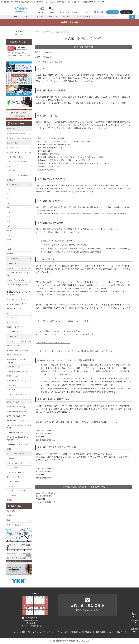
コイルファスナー (13, 336)
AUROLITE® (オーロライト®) (17, 371)
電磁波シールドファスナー (16, 327)
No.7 (9, 226)
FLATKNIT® (11, 390)
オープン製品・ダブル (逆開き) (18, 161)
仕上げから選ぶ (12, 143)
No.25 (9, 198)
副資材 (9, 449)
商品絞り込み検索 (70, 22)
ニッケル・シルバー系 (15, 463)
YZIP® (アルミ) (12, 313)
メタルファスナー (13, 263)
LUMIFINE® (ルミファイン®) (17, 432)
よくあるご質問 (39, 17)
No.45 (9, 212)
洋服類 (9, 516)
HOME (16, 17)
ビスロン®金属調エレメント (17, 411)
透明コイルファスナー (15, 367)
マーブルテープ (12, 318)
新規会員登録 (113, 12)
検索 (132, 17)
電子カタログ (67, 17)
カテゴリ (26, 17)
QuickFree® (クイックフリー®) (18, 444)
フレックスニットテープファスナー (18, 396)
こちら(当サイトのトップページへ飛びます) (53, 343)
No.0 (9, 189)
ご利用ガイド (63, 13)
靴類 (9, 520)
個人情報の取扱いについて (103, 632)
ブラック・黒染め (13, 481)
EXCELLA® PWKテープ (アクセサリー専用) (19, 293)
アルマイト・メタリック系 (16, 491)
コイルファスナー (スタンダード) (18, 341)
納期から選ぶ (12, 129)
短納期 (16, 134)
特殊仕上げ (11, 180)
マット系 (10, 486)
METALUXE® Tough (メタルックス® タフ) (19, 427)
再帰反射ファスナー (14, 376)
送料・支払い (42, 13)
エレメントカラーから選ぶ (16, 454)
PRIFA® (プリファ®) (14, 355)
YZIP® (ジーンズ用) (14, 309)
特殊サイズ (11, 254)
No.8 (9, 235)
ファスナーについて (51, 632)
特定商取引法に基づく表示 (80, 632)
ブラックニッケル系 (14, 477)
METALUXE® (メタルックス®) (17, 421)
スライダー (11, 171)
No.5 (9, 217)
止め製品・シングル (14, 148)
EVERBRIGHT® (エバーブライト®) (18, 274)
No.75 (9, 231)
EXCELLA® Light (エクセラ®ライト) (18, 286)
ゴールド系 (11, 458)
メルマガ (85, 13)
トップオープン (12, 332)
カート (135, 612)
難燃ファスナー (12, 322)
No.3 (9, 203)
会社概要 (75, 13)
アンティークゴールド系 (15, 468)
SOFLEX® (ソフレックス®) (16, 381)
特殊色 (9, 500)
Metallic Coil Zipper (14, 346)
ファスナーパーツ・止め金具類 (18, 175)
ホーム (16, 632)
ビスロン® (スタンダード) (16, 407)
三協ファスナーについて (83, 17)
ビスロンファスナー (14, 402)
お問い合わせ (53, 17)
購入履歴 (135, 629)
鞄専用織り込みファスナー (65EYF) (16, 361)
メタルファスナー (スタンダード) (18, 268)
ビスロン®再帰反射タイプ (16, 416)
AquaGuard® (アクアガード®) (17, 350)
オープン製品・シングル (15, 157)
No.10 (9, 244)
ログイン (127, 12)
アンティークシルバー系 (15, 472)
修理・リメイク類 (13, 525)
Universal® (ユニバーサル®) (17, 304)
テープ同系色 (12, 495)
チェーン (10, 166)
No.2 (9, 194)
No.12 (9, 249)
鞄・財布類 (11, 511)
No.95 (9, 240)
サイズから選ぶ (12, 185)
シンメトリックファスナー (16, 299)
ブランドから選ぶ (13, 258)
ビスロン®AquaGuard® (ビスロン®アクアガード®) (19, 438)
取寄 (18, 138)
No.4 (9, 208)
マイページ (37, 632)
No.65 (9, 221)
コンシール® (11, 385)
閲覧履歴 (135, 621)
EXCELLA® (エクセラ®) (15, 280)
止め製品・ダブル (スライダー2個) (19, 152)
